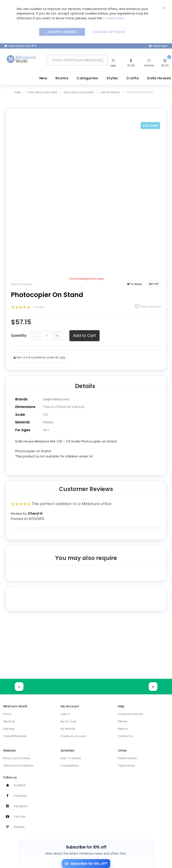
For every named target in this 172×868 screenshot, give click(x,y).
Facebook (20, 796)
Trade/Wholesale (15, 736)
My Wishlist (68, 729)
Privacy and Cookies (17, 758)
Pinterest (19, 827)
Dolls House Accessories (79, 92)
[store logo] (22, 59)
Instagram (21, 806)
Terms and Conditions (18, 766)
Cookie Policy (114, 18)
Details (85, 386)
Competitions (70, 766)
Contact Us (125, 736)
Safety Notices (127, 758)
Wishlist (149, 65)
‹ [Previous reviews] (19, 686)
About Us (9, 721)
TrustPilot (20, 785)
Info (63, 357)
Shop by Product (110, 92)
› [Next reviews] (153, 686)
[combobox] (77, 60)
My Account (68, 721)
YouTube (19, 817)
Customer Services (130, 714)
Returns (123, 729)
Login (113, 65)
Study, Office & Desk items (42, 92)
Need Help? (160, 46)
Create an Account (73, 736)
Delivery (123, 721)
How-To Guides (71, 758)
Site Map (9, 729)
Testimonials (126, 766)
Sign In (65, 714)
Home (18, 92)
